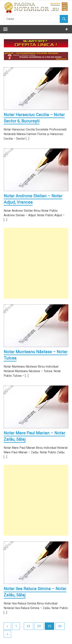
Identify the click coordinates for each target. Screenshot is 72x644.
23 (28, 626)
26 (60, 626)
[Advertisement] (36, 263)
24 (39, 626)
